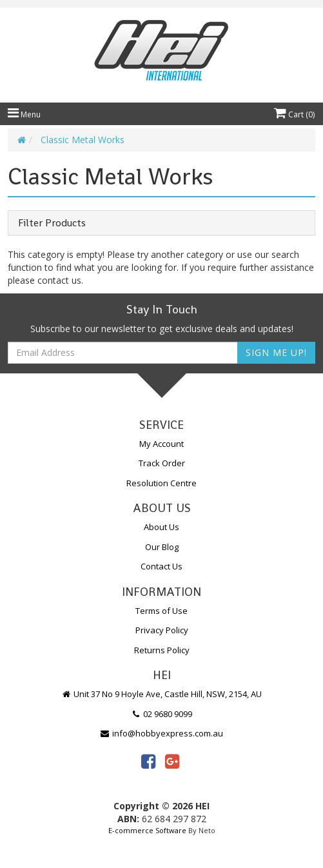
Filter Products (52, 223)
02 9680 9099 (162, 714)
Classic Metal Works (83, 140)
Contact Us (161, 566)
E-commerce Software (147, 830)
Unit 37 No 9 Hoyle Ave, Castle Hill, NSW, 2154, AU (162, 694)
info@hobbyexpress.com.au (162, 733)
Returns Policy (162, 650)
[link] (148, 761)
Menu (24, 114)
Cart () (294, 114)
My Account (161, 444)
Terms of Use (161, 611)
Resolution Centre (161, 483)
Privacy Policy (162, 630)
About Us (161, 527)
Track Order (162, 463)
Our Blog (162, 547)
